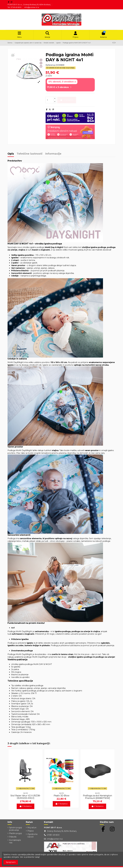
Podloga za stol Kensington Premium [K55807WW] (97, 798)
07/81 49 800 (53, 836)
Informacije (53, 155)
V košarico (26, 807)
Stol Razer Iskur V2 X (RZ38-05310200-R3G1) (26, 798)
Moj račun (32, 828)
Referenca (50, 66)
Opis (11, 155)
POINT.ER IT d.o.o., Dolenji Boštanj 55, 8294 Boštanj (29, 4)
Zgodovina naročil (32, 836)
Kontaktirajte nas (15, 842)
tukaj (37, 857)
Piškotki (13, 838)
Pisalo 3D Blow (61, 797)
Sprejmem (11, 862)
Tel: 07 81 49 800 (15, 7)
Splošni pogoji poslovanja (16, 830)
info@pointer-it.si (32, 7)
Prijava (30, 832)
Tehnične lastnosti (30, 155)
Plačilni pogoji (15, 834)
